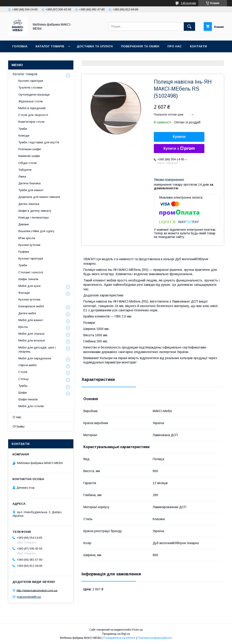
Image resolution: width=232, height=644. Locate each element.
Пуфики (24, 252)
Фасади (24, 293)
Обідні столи (28, 163)
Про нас (175, 46)
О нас (17, 417)
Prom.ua (137, 630)
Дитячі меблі (27, 313)
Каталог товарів (50, 46)
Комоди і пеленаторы (34, 217)
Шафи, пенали (28, 279)
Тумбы (23, 386)
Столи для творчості (33, 115)
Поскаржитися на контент (119, 638)
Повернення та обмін (140, 46)
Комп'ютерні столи (31, 122)
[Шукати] (189, 26)
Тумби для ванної (31, 190)
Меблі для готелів (31, 406)
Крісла (23, 327)
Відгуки (19, 58)
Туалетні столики (30, 88)
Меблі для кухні (29, 286)
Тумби (23, 129)
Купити (179, 137)
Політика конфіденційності (155, 638)
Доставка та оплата (95, 46)
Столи (23, 372)
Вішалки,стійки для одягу (36, 231)
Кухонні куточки (29, 245)
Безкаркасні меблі (31, 306)
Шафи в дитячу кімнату (35, 211)
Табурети (25, 170)
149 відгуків (188, 3)
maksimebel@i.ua (29, 597)
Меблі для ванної (31, 320)
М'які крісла (27, 238)
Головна (20, 46)
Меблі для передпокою (35, 358)
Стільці (23, 379)
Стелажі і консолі (31, 272)
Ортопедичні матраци (34, 95)
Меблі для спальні (31, 334)
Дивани (24, 224)
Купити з (179, 149)
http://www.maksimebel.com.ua (37, 590)
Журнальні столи (30, 101)
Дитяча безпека (29, 183)
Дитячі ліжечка (29, 204)
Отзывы (19, 426)
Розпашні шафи (30, 149)
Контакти (198, 46)
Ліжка (22, 177)
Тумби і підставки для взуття (39, 142)
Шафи (23, 393)
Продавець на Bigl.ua (116, 634)
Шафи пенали (28, 399)
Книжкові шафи (29, 156)
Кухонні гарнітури (31, 81)
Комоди (24, 136)
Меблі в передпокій (32, 108)
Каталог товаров (25, 74)
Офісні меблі (27, 365)
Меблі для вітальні (32, 340)
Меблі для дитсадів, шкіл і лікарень (37, 350)
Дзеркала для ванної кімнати (39, 197)
